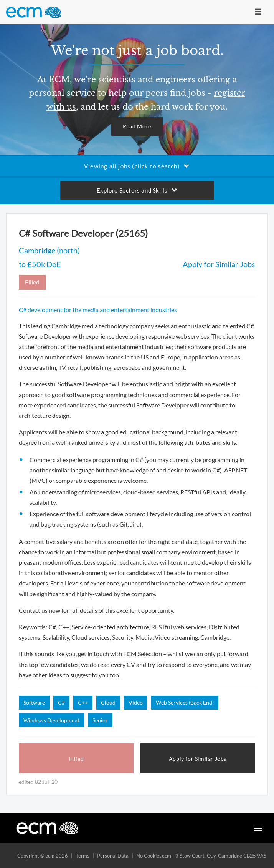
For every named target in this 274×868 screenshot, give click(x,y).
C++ (83, 703)
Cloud (108, 703)
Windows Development (51, 720)
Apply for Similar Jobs (219, 264)
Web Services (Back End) (185, 703)
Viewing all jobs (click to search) (137, 166)
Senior (100, 720)
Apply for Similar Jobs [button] (198, 759)
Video (136, 703)
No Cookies (149, 856)
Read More (137, 126)
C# (61, 703)
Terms (83, 856)
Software (34, 703)
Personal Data (113, 856)
